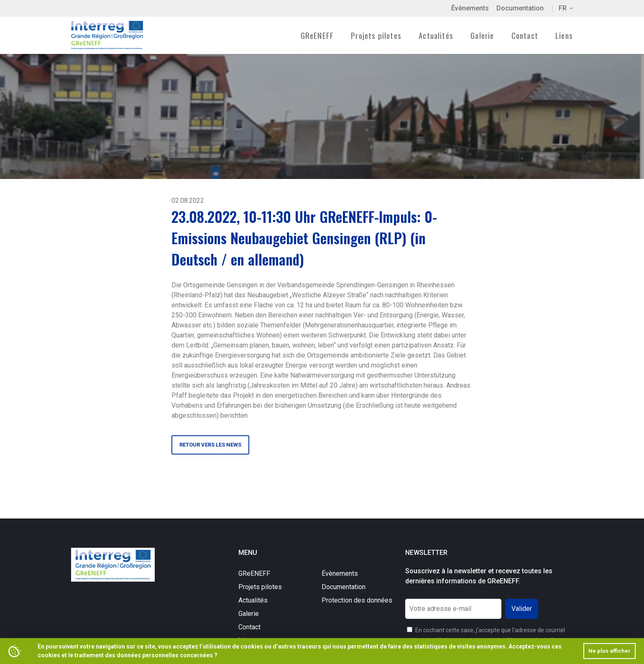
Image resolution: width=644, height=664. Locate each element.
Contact (525, 35)
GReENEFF (254, 573)
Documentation (520, 8)
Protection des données (357, 600)
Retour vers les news (210, 445)
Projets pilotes (260, 587)
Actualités (436, 35)
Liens (564, 35)
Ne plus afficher (609, 651)
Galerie (482, 35)
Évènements (470, 8)
